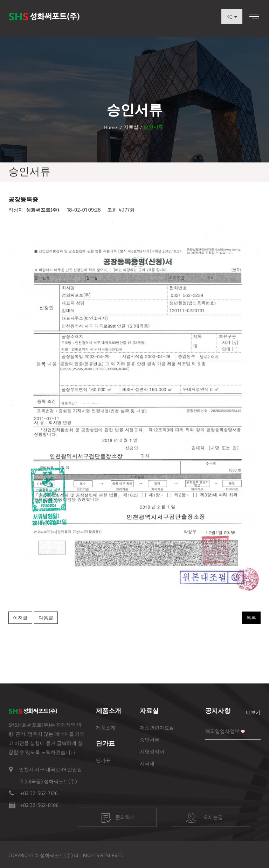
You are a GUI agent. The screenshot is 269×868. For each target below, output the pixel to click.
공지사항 (218, 710)
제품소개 (106, 727)
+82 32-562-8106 (39, 805)
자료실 (131, 127)
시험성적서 (152, 751)
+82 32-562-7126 (39, 793)
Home (111, 127)
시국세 (147, 763)
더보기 (253, 712)
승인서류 (150, 739)
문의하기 (118, 818)
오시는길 (205, 818)
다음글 (46, 618)
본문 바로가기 (0, 0)
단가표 (103, 760)
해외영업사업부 (222, 731)
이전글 (20, 618)
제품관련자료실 (157, 727)
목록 (251, 618)
